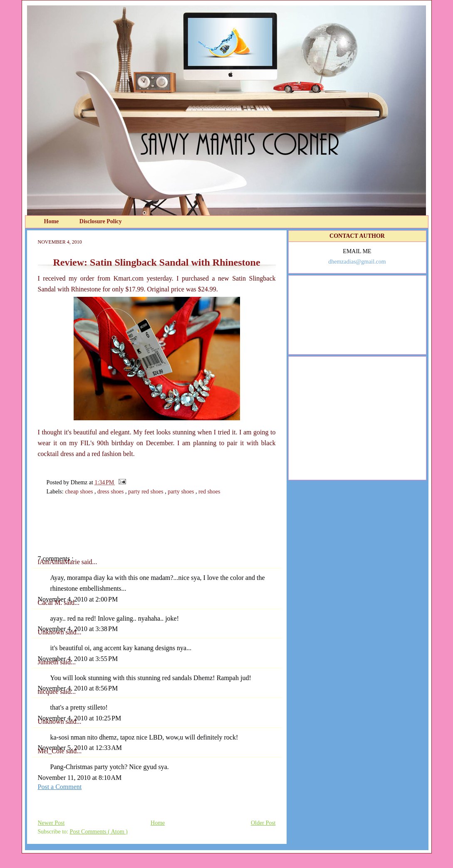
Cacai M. (51, 603)
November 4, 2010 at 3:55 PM (78, 659)
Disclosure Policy (101, 221)
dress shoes (111, 492)
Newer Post (51, 823)
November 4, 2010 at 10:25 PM (80, 718)
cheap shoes (80, 492)
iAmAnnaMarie (60, 562)
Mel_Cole (52, 751)
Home (52, 221)
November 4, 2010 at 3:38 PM (78, 629)
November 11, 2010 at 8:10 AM (80, 778)
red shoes (209, 492)
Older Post (263, 823)
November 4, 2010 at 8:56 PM (78, 688)
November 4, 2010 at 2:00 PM (78, 599)
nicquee (49, 692)
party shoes (182, 492)
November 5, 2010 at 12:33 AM (80, 748)
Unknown (52, 632)
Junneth (49, 662)
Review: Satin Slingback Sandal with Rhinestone (156, 262)
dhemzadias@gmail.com (357, 262)
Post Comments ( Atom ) (99, 832)
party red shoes (146, 492)
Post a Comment (60, 787)
